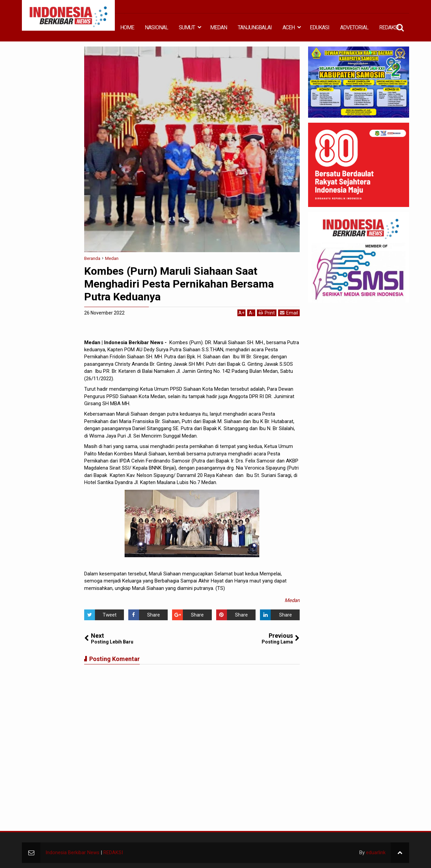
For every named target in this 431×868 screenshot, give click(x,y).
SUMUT (187, 27)
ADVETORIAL (354, 27)
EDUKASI (320, 27)
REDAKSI (389, 27)
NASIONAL (156, 27)
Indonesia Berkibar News (73, 852)
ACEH (289, 27)
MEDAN (219, 27)
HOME (127, 27)
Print (267, 313)
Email (289, 313)
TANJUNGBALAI (255, 27)
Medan (292, 600)
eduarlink (376, 852)
